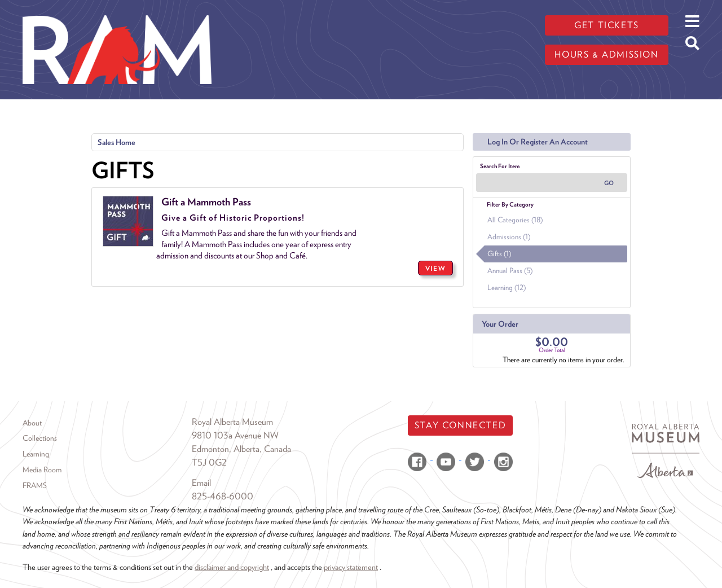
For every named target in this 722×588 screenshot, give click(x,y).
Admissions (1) (509, 237)
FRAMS (35, 485)
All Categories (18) (515, 220)
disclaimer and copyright (232, 567)
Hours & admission (606, 54)
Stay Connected (460, 425)
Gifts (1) (499, 254)
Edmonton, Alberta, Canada (241, 449)
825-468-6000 (223, 496)
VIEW (435, 268)
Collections (40, 438)
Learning (36, 454)
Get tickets (607, 25)
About (32, 423)
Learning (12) (507, 288)
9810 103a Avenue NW (235, 435)
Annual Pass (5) (510, 271)
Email (201, 483)
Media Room (42, 469)
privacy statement (351, 567)
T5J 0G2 (209, 462)
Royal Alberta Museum (232, 422)
